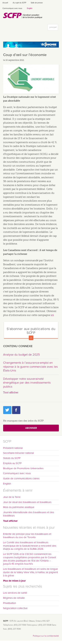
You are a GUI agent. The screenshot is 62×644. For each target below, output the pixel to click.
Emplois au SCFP (12, 463)
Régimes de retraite (14, 598)
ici (52, 315)
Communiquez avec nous (12, 8)
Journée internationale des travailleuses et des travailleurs (29, 514)
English (30, 8)
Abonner (31, 428)
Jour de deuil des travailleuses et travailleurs (27, 502)
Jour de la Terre (12, 497)
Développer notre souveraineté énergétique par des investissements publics (27, 383)
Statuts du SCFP (12, 458)
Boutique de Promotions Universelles (23, 468)
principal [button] (54, 28)
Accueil (5, 3)
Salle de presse (37, 3)
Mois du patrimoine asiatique (19, 507)
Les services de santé (15, 593)
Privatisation (10, 603)
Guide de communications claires (21, 478)
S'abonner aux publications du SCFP (31, 331)
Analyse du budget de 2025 (21, 355)
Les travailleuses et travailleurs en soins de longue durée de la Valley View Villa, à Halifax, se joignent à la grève (31, 572)
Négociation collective (15, 608)
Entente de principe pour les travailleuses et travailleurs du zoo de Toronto (27, 536)
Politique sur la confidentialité (46, 636)
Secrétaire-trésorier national (18, 453)
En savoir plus (31, 338)
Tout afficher (11, 392)
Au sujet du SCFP (19, 3)
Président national (13, 448)
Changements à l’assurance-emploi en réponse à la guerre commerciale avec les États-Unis (30, 367)
